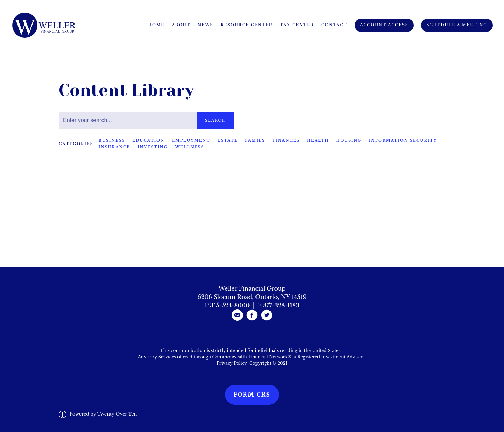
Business (112, 141)
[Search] (128, 120)
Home (156, 25)
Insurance (114, 147)
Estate (227, 141)
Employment (191, 141)
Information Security (403, 141)
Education (148, 141)
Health (318, 141)
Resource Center (247, 25)
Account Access (384, 25)
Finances (286, 141)
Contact (334, 25)
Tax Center (297, 25)
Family (255, 141)
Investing (153, 147)
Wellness (190, 147)
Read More (75, 218)
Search (215, 120)
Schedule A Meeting (457, 25)
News (205, 25)
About (181, 25)
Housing (349, 141)
